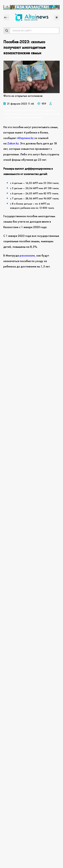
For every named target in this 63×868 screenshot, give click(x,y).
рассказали (27, 255)
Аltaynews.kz (25, 138)
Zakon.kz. (14, 143)
